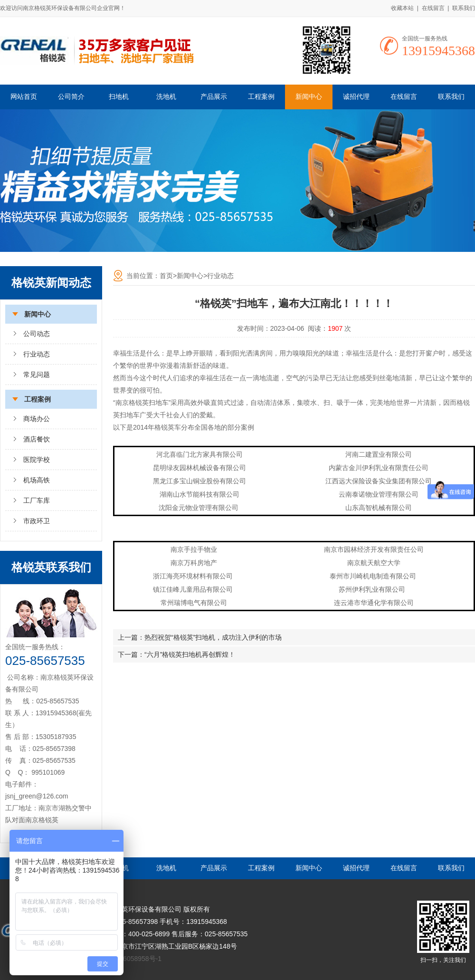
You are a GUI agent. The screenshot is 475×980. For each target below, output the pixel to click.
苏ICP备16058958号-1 (128, 959)
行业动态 (37, 354)
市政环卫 (37, 521)
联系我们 (464, 8)
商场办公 (37, 419)
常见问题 (37, 375)
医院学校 (37, 460)
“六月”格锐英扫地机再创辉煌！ (190, 654)
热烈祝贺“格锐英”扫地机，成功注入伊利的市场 (213, 637)
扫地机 (119, 97)
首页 (166, 276)
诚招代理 (356, 97)
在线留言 (433, 8)
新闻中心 (309, 97)
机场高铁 (37, 480)
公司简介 (71, 97)
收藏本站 (402, 8)
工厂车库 (37, 500)
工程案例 (261, 97)
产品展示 (214, 97)
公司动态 (37, 334)
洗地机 (166, 97)
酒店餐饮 (37, 439)
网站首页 (24, 97)
